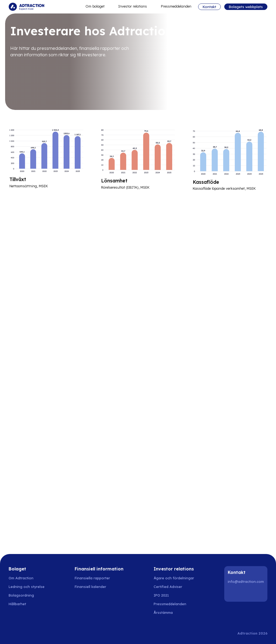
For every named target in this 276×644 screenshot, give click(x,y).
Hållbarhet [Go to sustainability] (17, 604)
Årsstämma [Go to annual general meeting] (163, 612)
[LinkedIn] (233, 593)
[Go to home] (26, 7)
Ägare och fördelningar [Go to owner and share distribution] (174, 578)
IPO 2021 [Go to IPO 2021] (161, 595)
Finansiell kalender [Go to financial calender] (90, 587)
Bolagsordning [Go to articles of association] (21, 595)
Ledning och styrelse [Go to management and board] (27, 587)
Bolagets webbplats (246, 7)
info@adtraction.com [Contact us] (246, 581)
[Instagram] (247, 593)
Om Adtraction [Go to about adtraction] (21, 578)
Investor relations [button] (135, 7)
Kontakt (209, 7)
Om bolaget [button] (98, 7)
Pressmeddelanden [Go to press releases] (170, 604)
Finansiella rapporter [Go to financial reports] (92, 578)
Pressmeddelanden (176, 6)
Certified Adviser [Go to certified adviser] (168, 587)
